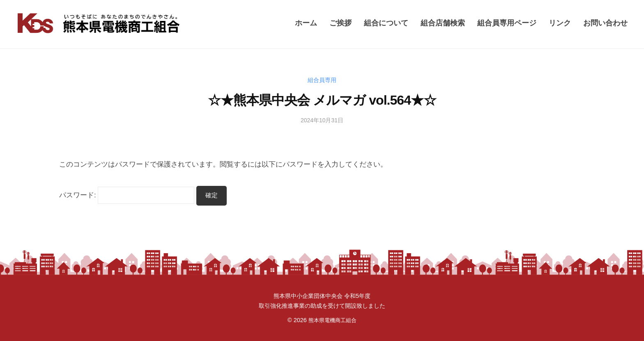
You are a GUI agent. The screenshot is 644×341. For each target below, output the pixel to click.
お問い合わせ (605, 23)
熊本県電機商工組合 (332, 320)
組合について (386, 23)
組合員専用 (322, 80)
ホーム (306, 23)
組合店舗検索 (443, 23)
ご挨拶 (340, 23)
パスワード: (127, 195)
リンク (560, 23)
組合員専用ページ (507, 23)
